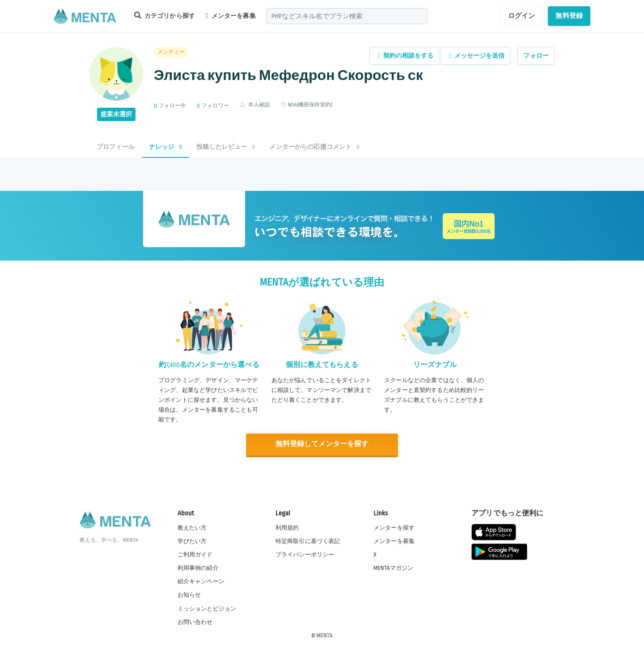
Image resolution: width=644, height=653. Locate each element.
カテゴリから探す (165, 15)
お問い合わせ (195, 621)
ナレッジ (165, 147)
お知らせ (189, 594)
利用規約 (287, 527)
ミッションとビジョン (207, 608)
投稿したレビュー (226, 147)
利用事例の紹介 (198, 568)
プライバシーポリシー (305, 554)
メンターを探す (394, 527)
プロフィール (116, 147)
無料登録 (569, 16)
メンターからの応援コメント (314, 147)
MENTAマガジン (393, 568)
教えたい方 (192, 527)
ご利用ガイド (195, 554)
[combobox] (347, 16)
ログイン (522, 16)
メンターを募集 (231, 16)
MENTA (324, 635)
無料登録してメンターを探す (322, 444)
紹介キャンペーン (201, 581)
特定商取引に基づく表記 (308, 541)
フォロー (536, 56)
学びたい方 (192, 541)
